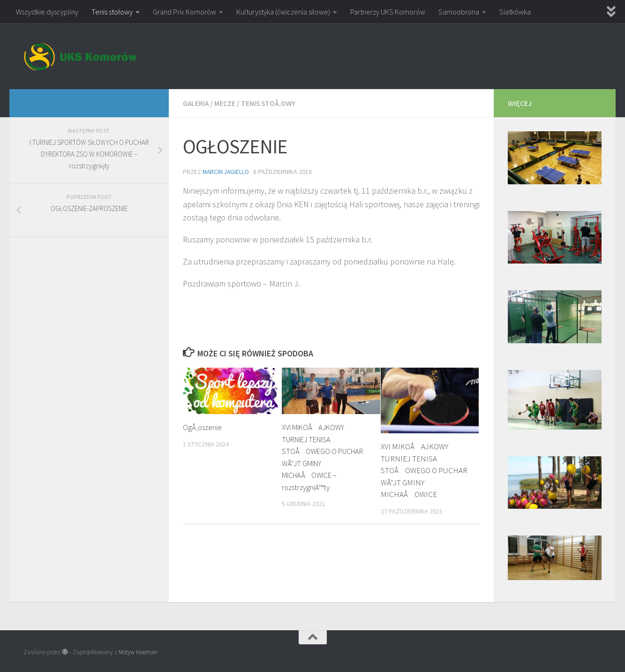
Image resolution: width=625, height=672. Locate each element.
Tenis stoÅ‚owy (270, 103)
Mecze (226, 103)
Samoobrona (459, 12)
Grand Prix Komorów (184, 12)
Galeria (196, 103)
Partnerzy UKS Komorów (388, 12)
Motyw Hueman (138, 652)
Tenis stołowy (112, 12)
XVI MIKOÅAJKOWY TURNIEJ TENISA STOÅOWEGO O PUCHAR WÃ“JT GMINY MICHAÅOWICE (424, 469)
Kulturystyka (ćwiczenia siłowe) (283, 12)
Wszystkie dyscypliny (47, 12)
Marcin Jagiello (227, 171)
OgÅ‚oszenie (203, 426)
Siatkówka (515, 12)
